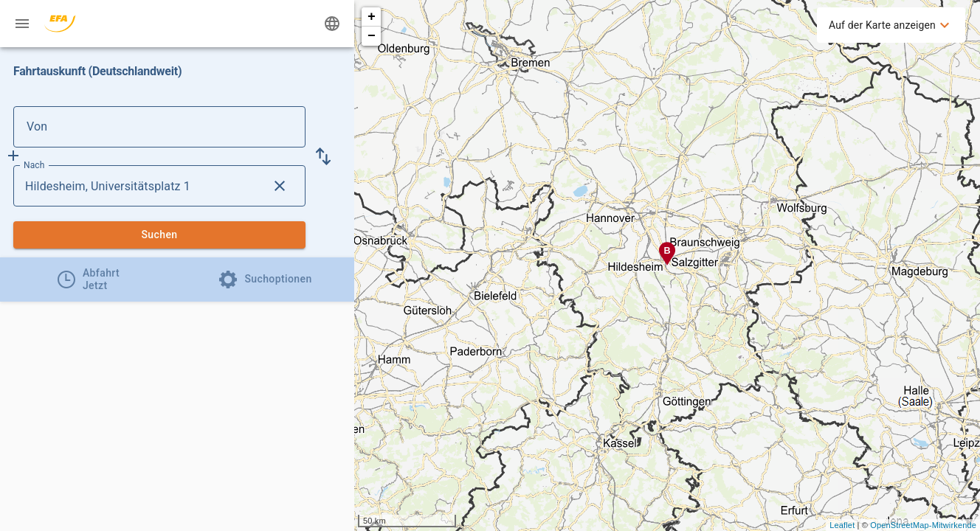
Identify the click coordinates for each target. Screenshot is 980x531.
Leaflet (842, 525)
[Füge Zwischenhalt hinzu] (13, 156)
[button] (323, 156)
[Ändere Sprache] (332, 24)
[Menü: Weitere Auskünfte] (22, 24)
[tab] (89, 280)
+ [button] (372, 17)
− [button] (372, 36)
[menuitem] (891, 25)
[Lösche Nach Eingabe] (280, 186)
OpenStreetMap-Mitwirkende (923, 525)
